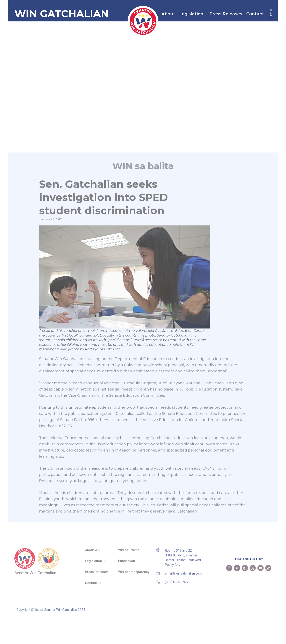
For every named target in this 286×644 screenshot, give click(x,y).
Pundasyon (127, 558)
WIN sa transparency (134, 569)
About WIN (93, 547)
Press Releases (226, 14)
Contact (256, 14)
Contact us (93, 580)
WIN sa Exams (129, 547)
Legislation (192, 14)
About (168, 14)
